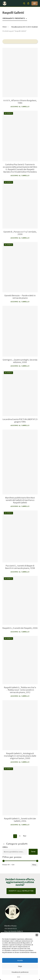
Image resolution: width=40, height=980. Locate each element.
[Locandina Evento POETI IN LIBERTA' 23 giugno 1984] (20, 393)
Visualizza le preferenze (20, 972)
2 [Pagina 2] (20, 836)
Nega (20, 966)
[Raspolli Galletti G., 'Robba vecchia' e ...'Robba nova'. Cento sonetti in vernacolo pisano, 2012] (20, 660)
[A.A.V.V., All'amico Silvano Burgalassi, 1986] (20, 72)
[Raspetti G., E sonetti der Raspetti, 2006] (20, 600)
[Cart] (28, 3)
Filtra (34, 865)
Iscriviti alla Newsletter (21, 891)
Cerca (5, 847)
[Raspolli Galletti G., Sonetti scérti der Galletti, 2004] (20, 791)
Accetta (20, 960)
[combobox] (15, 19)
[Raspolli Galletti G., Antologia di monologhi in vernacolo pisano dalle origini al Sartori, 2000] (20, 725)
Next (25, 836)
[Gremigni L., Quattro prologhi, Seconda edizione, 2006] (20, 331)
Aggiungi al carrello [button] (20, 107)
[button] (37, 935)
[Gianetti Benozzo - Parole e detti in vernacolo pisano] (20, 267)
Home (5, 27)
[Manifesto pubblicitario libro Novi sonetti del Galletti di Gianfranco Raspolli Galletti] (20, 462)
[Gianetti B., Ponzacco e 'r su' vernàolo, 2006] (20, 204)
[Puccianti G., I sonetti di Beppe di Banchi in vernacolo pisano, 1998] (20, 536)
